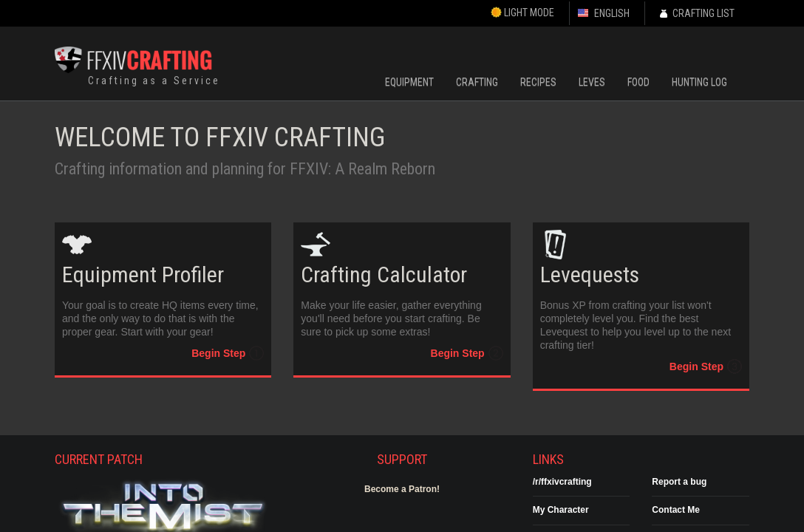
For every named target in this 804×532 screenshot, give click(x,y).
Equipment (409, 82)
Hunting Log (699, 82)
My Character (561, 510)
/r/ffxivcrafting (562, 482)
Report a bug (679, 482)
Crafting (477, 82)
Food (638, 82)
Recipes (538, 82)
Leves (592, 82)
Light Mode (522, 13)
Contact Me (676, 510)
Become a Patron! (402, 489)
